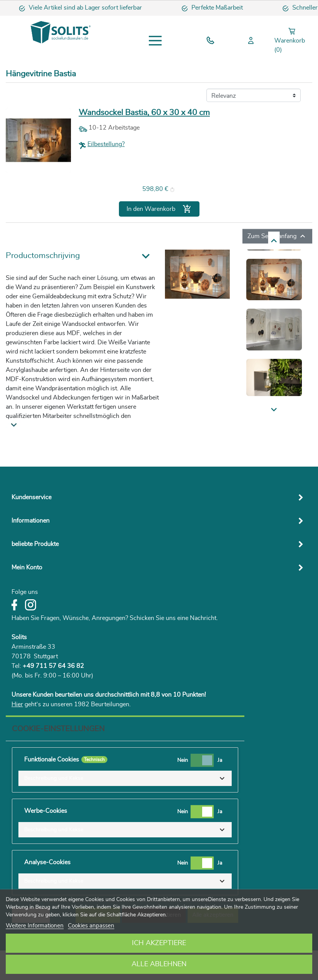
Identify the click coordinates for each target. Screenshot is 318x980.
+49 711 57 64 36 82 (53, 666)
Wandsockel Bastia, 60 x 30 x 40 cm (144, 113)
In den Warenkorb (159, 209)
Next (250, 240)
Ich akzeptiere (159, 943)
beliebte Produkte (35, 544)
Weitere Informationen (35, 926)
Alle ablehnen (159, 964)
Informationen (30, 521)
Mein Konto (27, 567)
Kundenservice (31, 497)
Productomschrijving (43, 256)
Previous (255, 410)
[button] (125, 778)
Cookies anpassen (91, 926)
